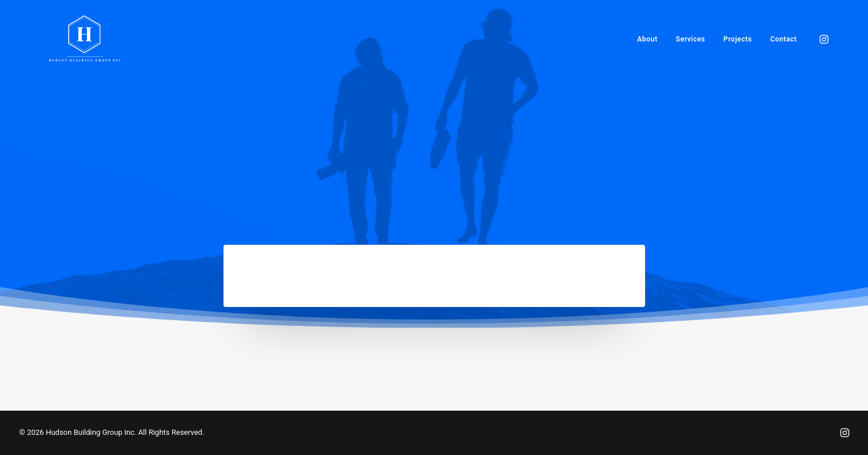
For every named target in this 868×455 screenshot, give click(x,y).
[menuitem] (647, 39)
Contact (783, 39)
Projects (738, 39)
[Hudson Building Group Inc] (85, 39)
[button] (823, 39)
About (647, 39)
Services (690, 39)
